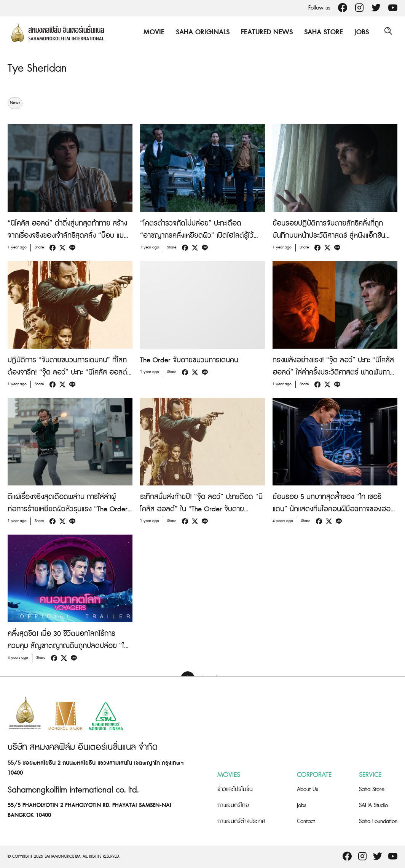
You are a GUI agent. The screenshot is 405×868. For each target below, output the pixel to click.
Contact (306, 821)
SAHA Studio (373, 805)
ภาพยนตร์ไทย (233, 805)
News (15, 103)
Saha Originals (201, 32)
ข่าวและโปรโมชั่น (235, 789)
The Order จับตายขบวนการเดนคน (189, 360)
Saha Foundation (378, 821)
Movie (152, 32)
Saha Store (322, 32)
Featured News (265, 32)
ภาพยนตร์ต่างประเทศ (241, 821)
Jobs (360, 32)
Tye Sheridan (39, 68)
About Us (308, 789)
